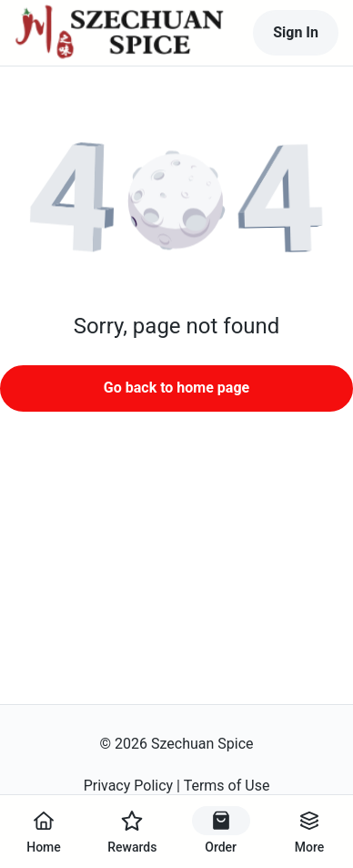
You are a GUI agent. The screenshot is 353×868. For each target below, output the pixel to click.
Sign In (296, 32)
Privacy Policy (129, 786)
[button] (176, 198)
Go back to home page (176, 388)
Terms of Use (227, 786)
